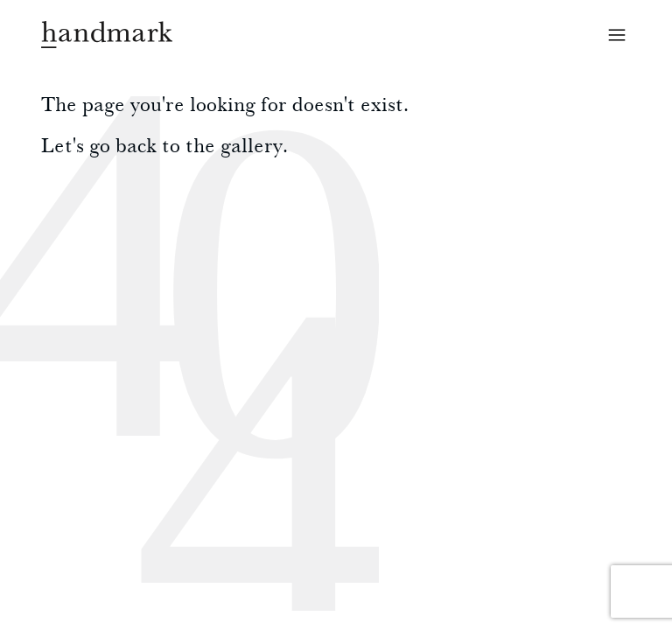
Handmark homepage (107, 35)
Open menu (617, 35)
